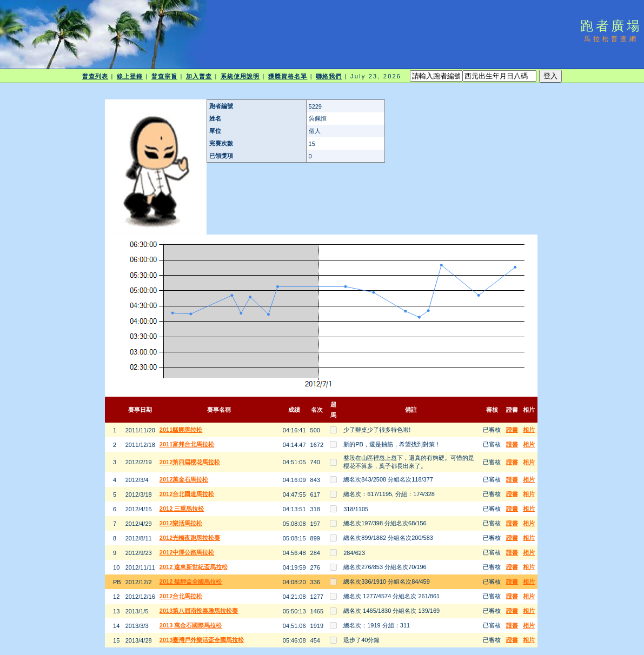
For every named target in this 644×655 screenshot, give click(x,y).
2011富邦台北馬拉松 (187, 444)
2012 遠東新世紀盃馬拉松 (194, 567)
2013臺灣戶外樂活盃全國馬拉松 (202, 640)
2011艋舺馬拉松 (181, 430)
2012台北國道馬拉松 (187, 494)
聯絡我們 (329, 76)
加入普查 (199, 76)
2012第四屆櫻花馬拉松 (190, 462)
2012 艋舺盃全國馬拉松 (191, 582)
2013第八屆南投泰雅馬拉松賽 (199, 611)
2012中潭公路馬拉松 (187, 552)
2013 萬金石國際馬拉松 (191, 625)
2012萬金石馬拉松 (184, 479)
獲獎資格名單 (288, 76)
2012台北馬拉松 (181, 596)
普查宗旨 (164, 76)
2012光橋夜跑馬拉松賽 (190, 538)
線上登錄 (130, 76)
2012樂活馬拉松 (181, 523)
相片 (529, 430)
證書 (512, 430)
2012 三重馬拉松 (182, 509)
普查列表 (95, 76)
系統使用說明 (240, 76)
